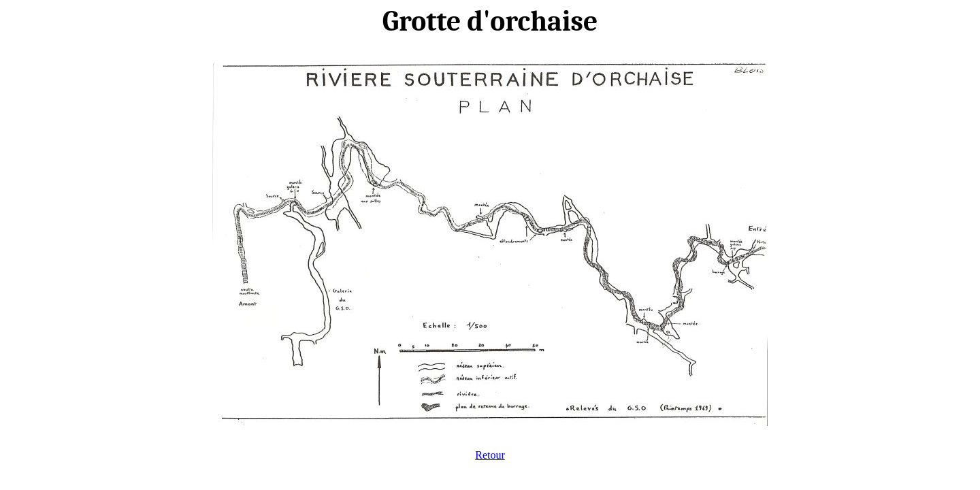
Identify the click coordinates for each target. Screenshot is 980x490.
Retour (490, 455)
